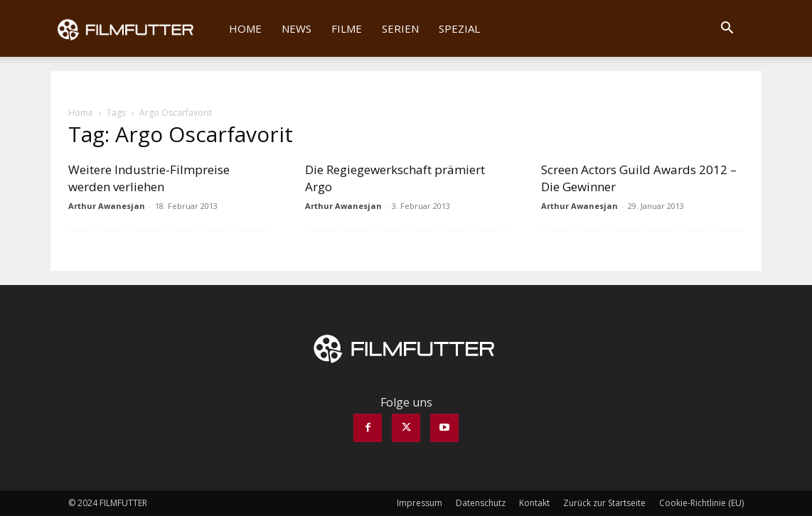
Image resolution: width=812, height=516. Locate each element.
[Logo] (135, 28)
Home (245, 28)
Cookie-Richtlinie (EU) (701, 503)
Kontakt (534, 503)
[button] (727, 29)
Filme (347, 28)
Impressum (420, 503)
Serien (400, 28)
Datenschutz (481, 503)
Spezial (459, 28)
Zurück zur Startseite (604, 503)
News (297, 28)
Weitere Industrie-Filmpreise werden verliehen (149, 178)
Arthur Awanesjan (107, 206)
